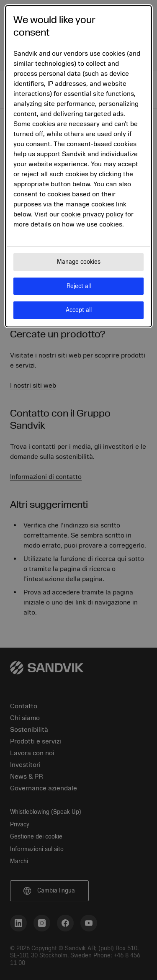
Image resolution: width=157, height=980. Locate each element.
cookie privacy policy (92, 214)
